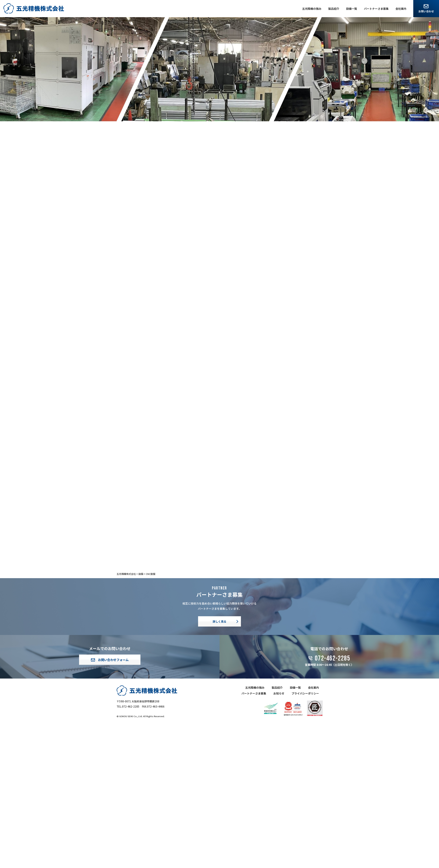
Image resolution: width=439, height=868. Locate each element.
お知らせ (279, 693)
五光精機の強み (312, 9)
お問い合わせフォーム (110, 660)
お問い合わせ (426, 11)
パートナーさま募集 (376, 9)
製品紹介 (334, 9)
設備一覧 (352, 9)
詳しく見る (219, 621)
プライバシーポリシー (305, 693)
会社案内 (401, 9)
